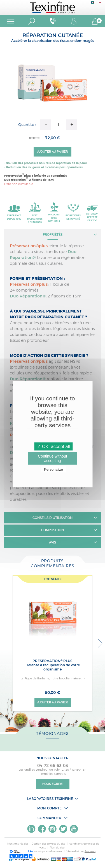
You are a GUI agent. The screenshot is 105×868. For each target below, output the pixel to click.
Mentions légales (18, 844)
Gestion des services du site (49, 844)
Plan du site (57, 847)
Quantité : (27, 124)
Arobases (90, 851)
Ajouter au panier (53, 152)
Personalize (53, 469)
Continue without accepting (52, 458)
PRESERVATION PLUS (53, 665)
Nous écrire (53, 784)
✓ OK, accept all (53, 446)
